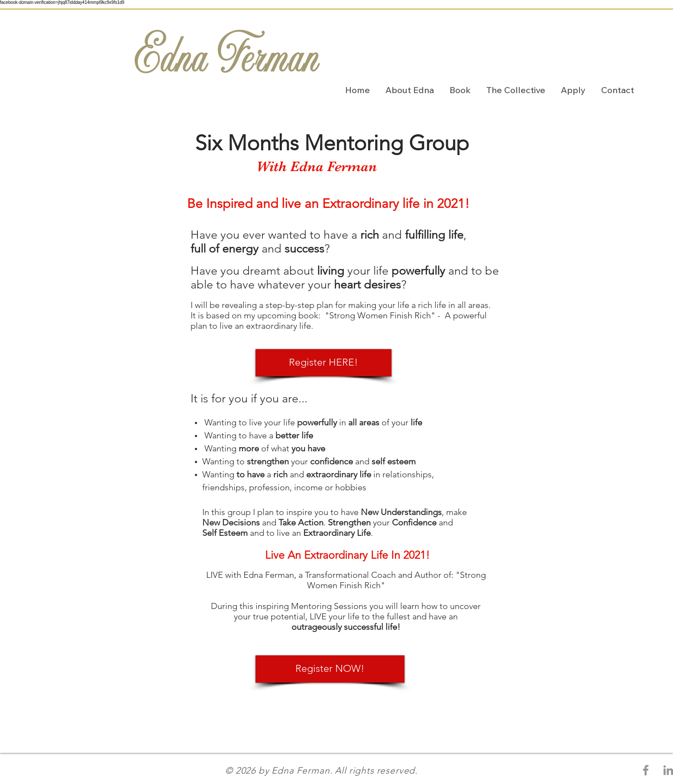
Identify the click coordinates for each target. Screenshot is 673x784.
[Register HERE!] (324, 363)
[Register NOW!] (330, 669)
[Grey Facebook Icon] (646, 770)
